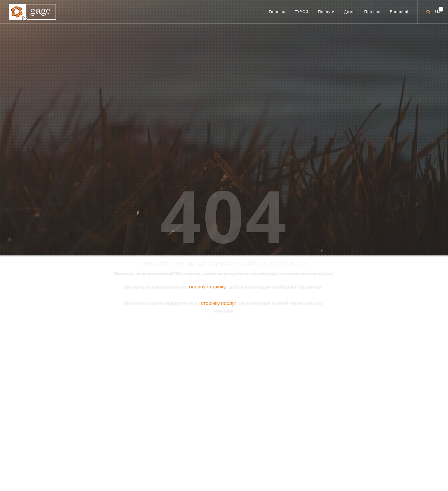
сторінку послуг (219, 164)
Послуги (211, 465)
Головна (163, 465)
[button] (341, 439)
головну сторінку (207, 147)
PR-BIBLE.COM (264, 287)
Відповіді (282, 465)
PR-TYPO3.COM (266, 254)
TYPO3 (187, 465)
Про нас (256, 465)
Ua (437, 9)
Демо (233, 465)
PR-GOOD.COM (266, 316)
